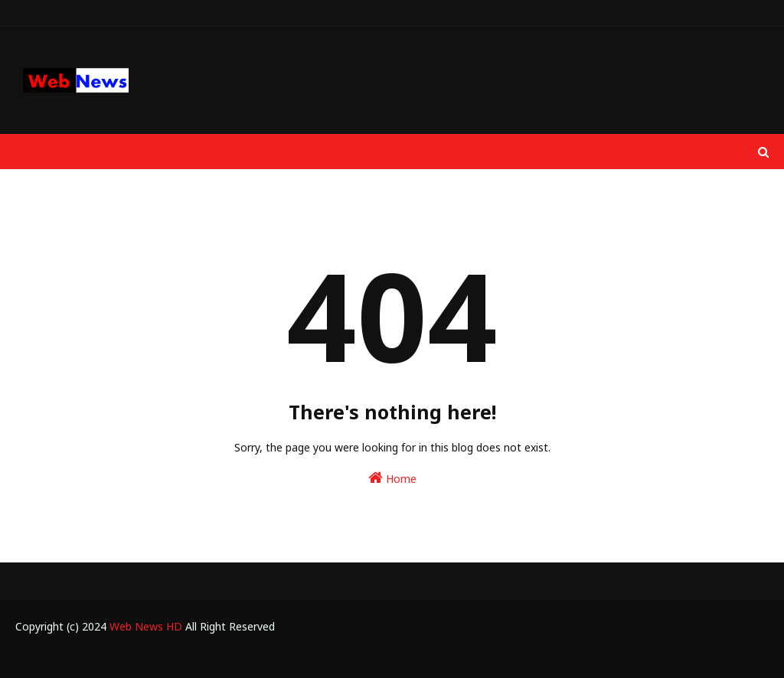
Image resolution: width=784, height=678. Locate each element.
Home (392, 478)
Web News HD (146, 626)
